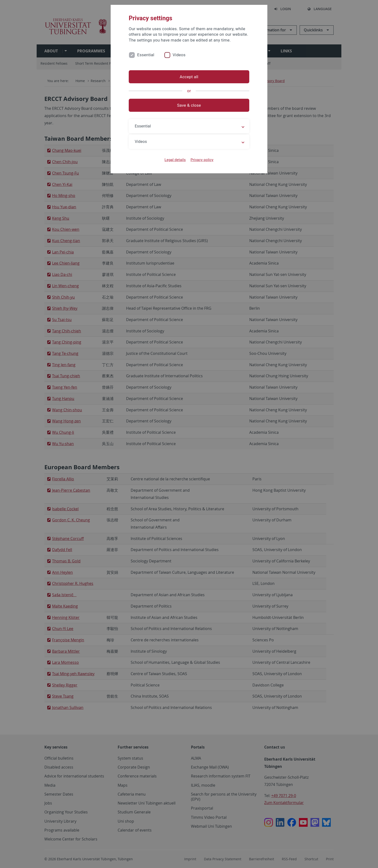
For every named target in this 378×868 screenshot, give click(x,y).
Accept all (189, 77)
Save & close (189, 105)
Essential (146, 55)
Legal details (175, 160)
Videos (179, 55)
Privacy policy (202, 160)
